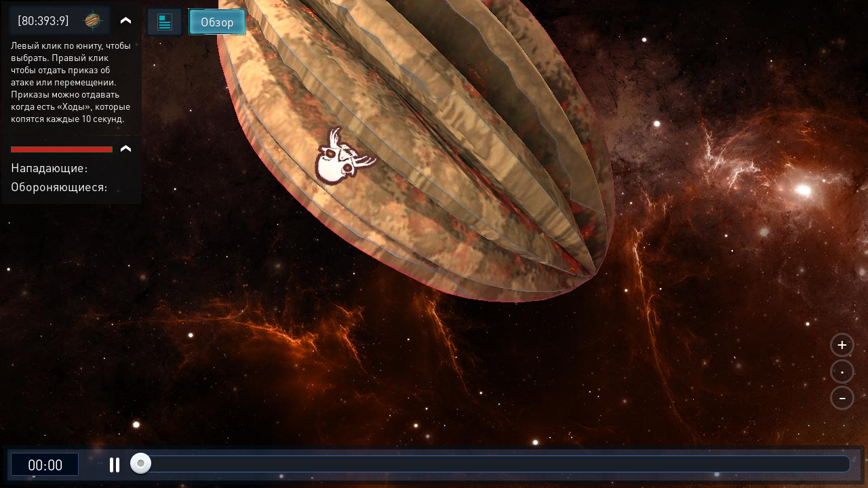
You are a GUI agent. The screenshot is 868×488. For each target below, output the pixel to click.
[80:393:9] (43, 20)
